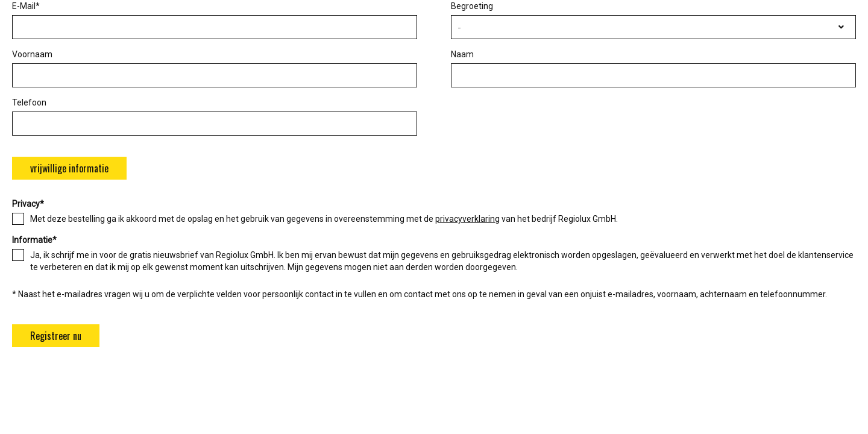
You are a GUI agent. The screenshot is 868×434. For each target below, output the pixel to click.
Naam (462, 54)
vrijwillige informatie (69, 168)
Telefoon (29, 102)
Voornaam (32, 54)
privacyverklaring (467, 219)
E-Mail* (26, 6)
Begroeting (472, 6)
